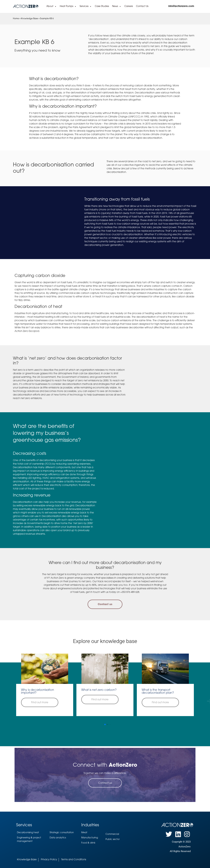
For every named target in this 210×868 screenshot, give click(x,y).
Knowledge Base (29, 19)
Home (16, 19)
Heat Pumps (68, 6)
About (51, 6)
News (117, 6)
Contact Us (142, 6)
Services (86, 6)
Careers (129, 6)
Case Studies (102, 6)
